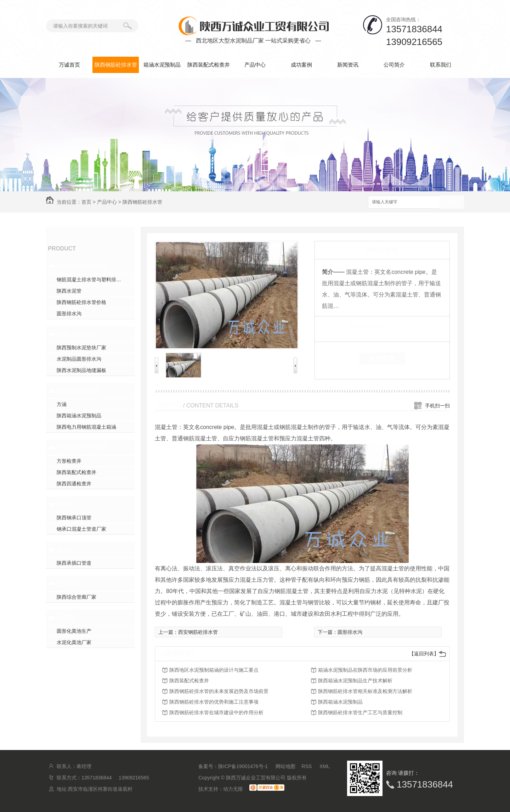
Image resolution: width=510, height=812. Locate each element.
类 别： (334, 327)
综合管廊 (69, 583)
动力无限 (233, 789)
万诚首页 (69, 65)
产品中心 (255, 65)
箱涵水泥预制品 (162, 65)
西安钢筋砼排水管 (198, 632)
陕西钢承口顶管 (74, 518)
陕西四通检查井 (74, 484)
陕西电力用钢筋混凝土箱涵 (86, 427)
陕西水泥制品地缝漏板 (81, 370)
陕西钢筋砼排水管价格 (81, 302)
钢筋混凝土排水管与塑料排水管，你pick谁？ (96, 280)
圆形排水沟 (69, 314)
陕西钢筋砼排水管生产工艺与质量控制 (360, 712)
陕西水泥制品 (76, 334)
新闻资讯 (348, 65)
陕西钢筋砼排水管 (116, 65)
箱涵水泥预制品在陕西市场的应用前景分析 (365, 670)
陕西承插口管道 (74, 563)
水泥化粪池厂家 (74, 642)
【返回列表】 (424, 654)
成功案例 (301, 65)
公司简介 (394, 65)
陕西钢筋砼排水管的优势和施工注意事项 (214, 702)
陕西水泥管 (69, 291)
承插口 (66, 549)
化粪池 (66, 618)
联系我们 (441, 65)
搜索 (452, 202)
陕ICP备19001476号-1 (243, 766)
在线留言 (382, 359)
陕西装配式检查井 (209, 65)
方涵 (62, 404)
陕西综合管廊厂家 (76, 597)
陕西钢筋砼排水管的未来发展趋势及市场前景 (219, 691)
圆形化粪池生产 (74, 631)
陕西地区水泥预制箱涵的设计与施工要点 (214, 670)
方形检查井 (69, 461)
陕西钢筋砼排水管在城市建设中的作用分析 (216, 712)
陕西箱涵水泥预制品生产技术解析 (355, 681)
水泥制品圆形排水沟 (79, 359)
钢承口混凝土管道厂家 (81, 529)
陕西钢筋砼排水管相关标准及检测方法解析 (365, 691)
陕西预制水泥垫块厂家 (81, 348)
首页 (86, 202)
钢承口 (66, 504)
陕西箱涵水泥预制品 (79, 416)
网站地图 (285, 766)
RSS (308, 766)
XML (325, 766)
